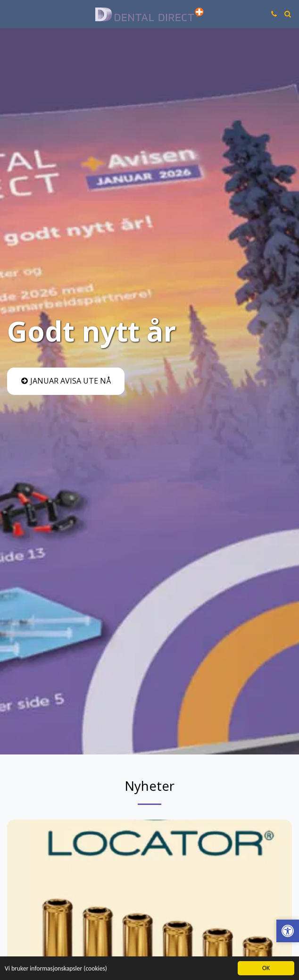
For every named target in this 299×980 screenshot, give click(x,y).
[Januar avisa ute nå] (66, 381)
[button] (10, 13)
